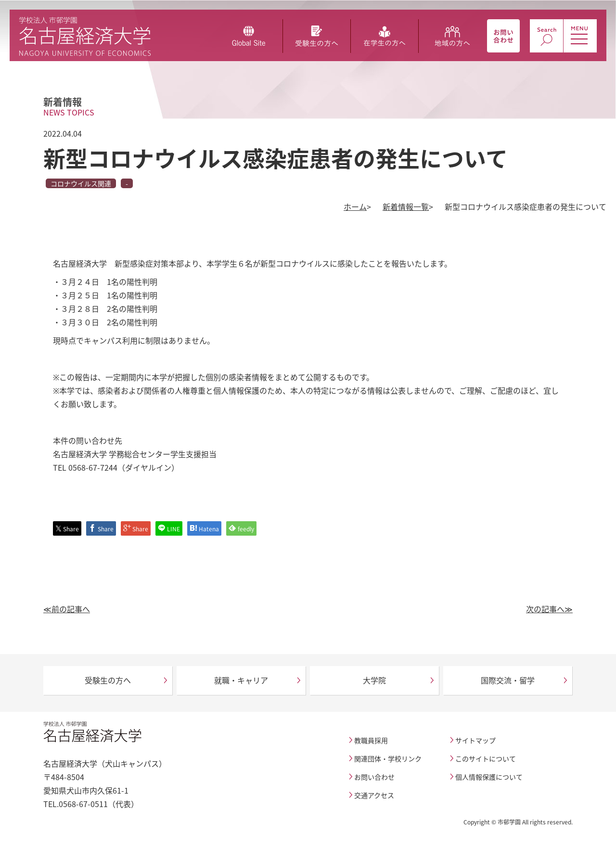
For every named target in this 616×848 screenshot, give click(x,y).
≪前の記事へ (67, 609)
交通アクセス (374, 795)
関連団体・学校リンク (388, 758)
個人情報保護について (489, 777)
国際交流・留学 (508, 680)
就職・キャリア (241, 680)
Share (67, 529)
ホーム (355, 206)
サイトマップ (475, 740)
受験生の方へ (108, 680)
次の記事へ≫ (549, 609)
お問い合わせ (374, 777)
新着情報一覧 (406, 206)
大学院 (374, 680)
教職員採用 (371, 740)
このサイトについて (486, 758)
